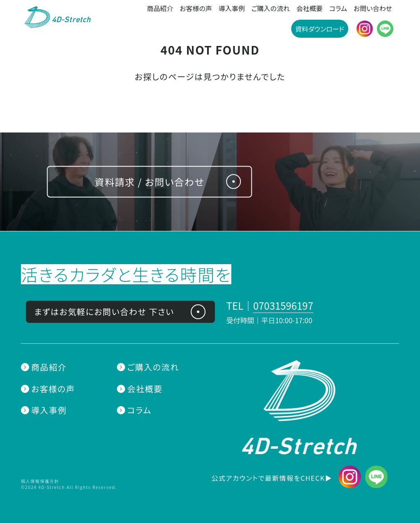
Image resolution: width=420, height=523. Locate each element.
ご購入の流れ (271, 8)
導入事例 (232, 8)
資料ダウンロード (320, 29)
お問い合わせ (373, 8)
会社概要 (309, 8)
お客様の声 (196, 8)
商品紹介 (160, 8)
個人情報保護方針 (40, 481)
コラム (338, 8)
